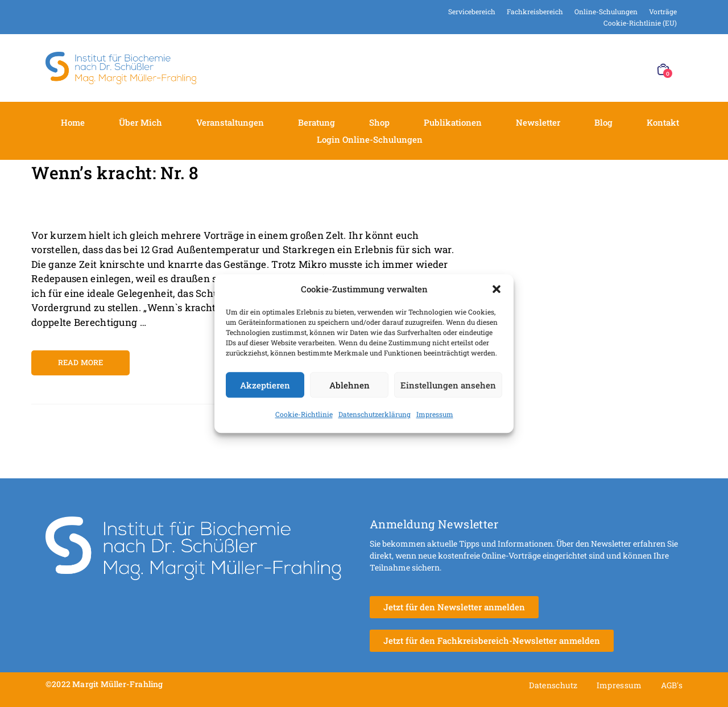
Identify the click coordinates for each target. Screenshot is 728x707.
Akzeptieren (265, 385)
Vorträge (663, 11)
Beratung (317, 122)
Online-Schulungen (606, 11)
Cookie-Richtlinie (304, 414)
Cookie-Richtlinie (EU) (640, 23)
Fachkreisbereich (535, 11)
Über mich (140, 122)
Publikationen (453, 122)
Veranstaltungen (230, 122)
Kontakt (663, 122)
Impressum (435, 414)
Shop (379, 122)
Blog (603, 122)
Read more (80, 362)
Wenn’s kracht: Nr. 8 (115, 173)
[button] (497, 289)
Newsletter (538, 122)
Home (73, 122)
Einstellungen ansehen (448, 385)
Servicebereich (472, 11)
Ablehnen (349, 385)
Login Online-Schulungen (370, 139)
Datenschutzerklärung (375, 414)
